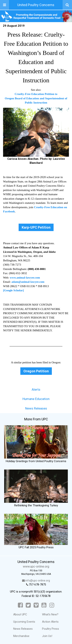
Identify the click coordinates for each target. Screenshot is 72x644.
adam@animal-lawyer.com (28, 282)
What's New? (50, 614)
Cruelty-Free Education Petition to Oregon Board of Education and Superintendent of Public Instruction (36, 98)
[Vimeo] (36, 605)
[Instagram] (52, 605)
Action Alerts (50, 622)
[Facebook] (20, 605)
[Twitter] (28, 605)
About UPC (20, 614)
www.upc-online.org (36, 567)
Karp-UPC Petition (36, 227)
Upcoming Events (24, 622)
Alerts (36, 389)
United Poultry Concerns (36, 5)
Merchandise (21, 636)
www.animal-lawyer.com (25, 278)
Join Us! (47, 636)
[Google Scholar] (13, 290)
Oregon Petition (36, 371)
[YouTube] (44, 605)
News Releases (36, 408)
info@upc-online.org (36, 581)
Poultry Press (50, 629)
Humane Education (36, 399)
